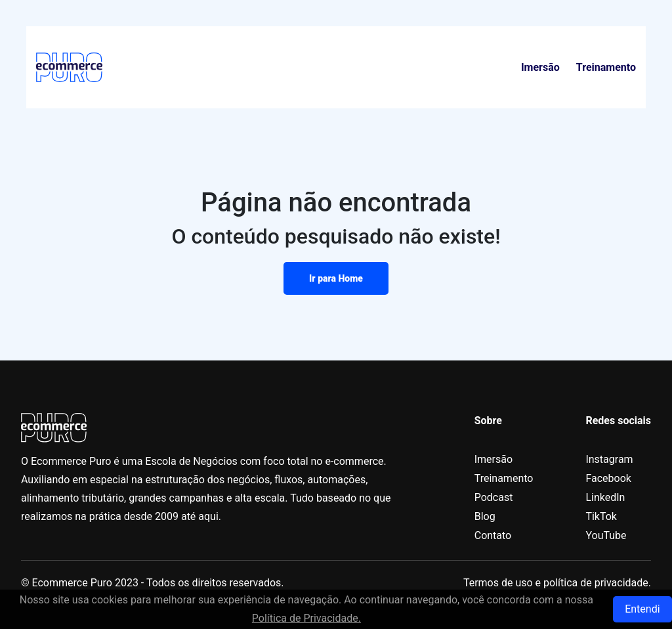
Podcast (494, 497)
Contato (493, 535)
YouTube (606, 535)
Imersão (540, 67)
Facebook (608, 478)
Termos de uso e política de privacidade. (557, 583)
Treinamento (606, 67)
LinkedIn (605, 497)
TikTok (601, 516)
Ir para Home (336, 278)
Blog (485, 516)
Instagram (609, 459)
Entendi (642, 609)
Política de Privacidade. (306, 618)
